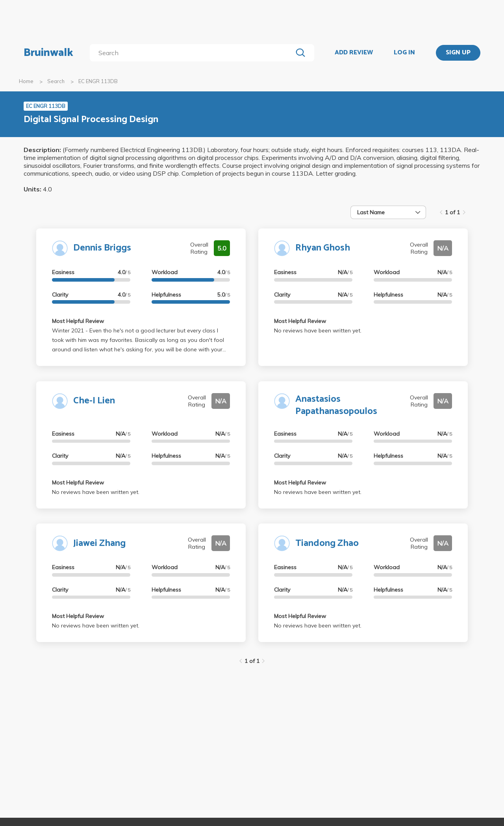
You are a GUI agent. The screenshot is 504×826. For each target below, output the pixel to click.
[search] (193, 53)
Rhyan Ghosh (323, 248)
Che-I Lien (94, 401)
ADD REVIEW (354, 53)
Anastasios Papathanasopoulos (336, 405)
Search (56, 81)
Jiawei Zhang (99, 543)
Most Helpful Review (78, 321)
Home (26, 81)
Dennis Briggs (102, 248)
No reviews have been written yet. (318, 330)
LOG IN (404, 53)
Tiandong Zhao (327, 543)
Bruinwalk (48, 53)
